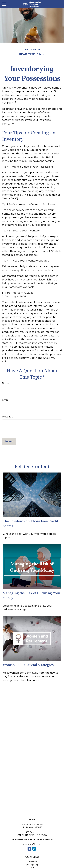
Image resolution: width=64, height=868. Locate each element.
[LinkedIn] (34, 849)
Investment (32, 865)
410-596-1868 (36, 827)
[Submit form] (9, 441)
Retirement (32, 862)
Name (6, 383)
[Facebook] (29, 849)
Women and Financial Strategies (28, 665)
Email (6, 400)
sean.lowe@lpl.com (32, 844)
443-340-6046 (36, 824)
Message (8, 417)
